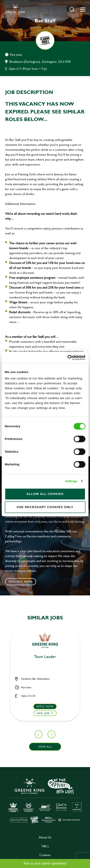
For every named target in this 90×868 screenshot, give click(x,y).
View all (45, 747)
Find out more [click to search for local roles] (21, 581)
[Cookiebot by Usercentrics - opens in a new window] (67, 357)
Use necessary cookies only (45, 507)
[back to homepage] (15, 9)
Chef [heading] (45, 657)
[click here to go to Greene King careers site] (45, 800)
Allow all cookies (45, 494)
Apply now (45, 706)
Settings (71, 481)
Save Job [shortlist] (43, 713)
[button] (72, 9)
